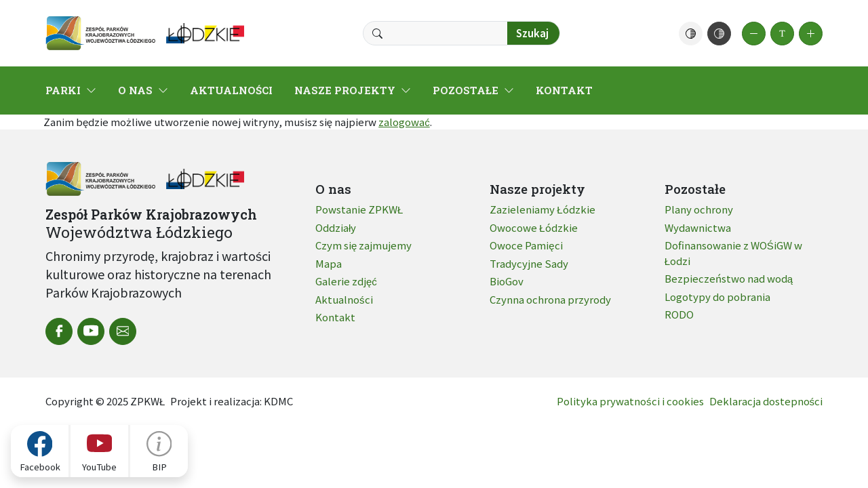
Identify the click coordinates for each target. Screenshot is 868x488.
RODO (679, 314)
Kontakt (335, 317)
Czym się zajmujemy (363, 245)
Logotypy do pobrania (717, 297)
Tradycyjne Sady (529, 263)
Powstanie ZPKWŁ (359, 209)
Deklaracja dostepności (766, 401)
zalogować (404, 122)
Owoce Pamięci (526, 245)
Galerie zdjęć (346, 281)
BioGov (507, 281)
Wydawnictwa (698, 227)
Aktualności (344, 299)
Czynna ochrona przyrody (550, 299)
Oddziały (336, 227)
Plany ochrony (699, 209)
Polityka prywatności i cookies (630, 401)
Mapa (329, 263)
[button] (691, 34)
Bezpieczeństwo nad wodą (729, 278)
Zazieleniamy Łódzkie (542, 209)
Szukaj (532, 33)
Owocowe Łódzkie (533, 227)
